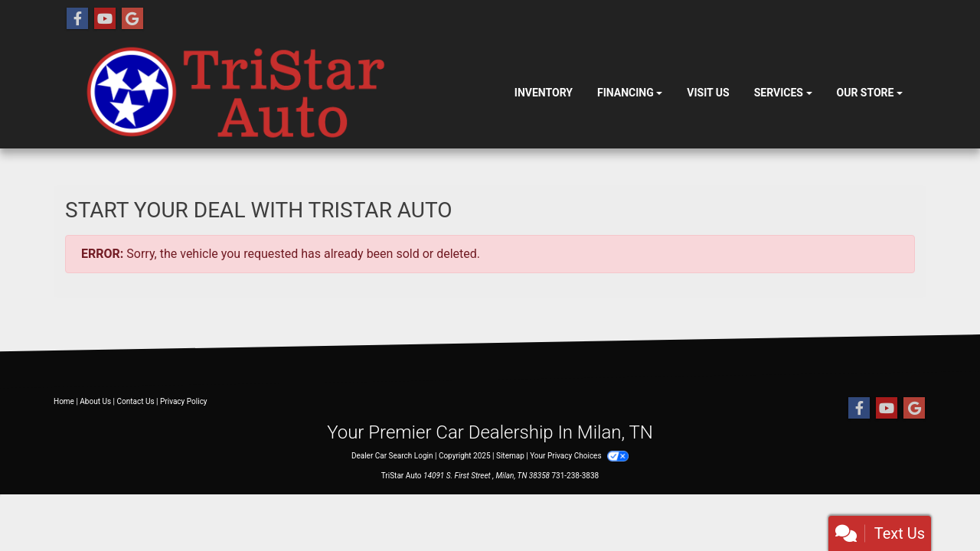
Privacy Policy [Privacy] (184, 401)
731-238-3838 (576, 476)
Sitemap (510, 456)
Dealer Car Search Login (392, 456)
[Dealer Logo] (284, 93)
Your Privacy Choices (579, 456)
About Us (95, 401)
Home (64, 401)
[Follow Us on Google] (132, 19)
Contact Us (136, 401)
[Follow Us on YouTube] (105, 19)
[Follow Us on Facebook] (77, 19)
